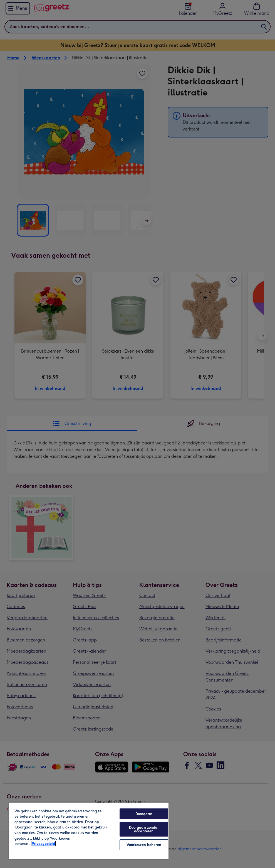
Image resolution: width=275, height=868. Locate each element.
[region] (89, 831)
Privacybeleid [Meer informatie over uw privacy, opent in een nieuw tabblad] (43, 844)
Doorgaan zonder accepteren (144, 829)
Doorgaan (144, 814)
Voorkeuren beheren (144, 845)
